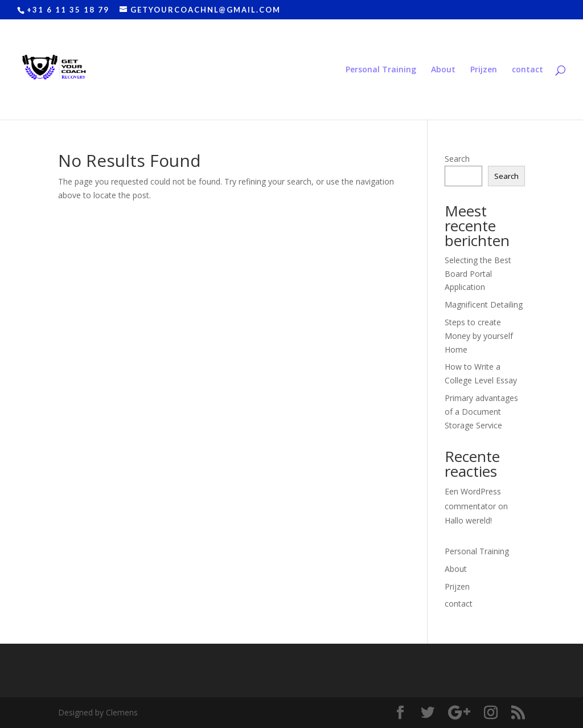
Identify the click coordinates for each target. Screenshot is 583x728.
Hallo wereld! (468, 520)
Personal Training (381, 70)
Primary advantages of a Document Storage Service (481, 412)
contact (527, 70)
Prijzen (484, 70)
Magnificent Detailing (484, 304)
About (443, 70)
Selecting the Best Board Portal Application (478, 274)
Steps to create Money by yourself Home (479, 336)
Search (457, 159)
